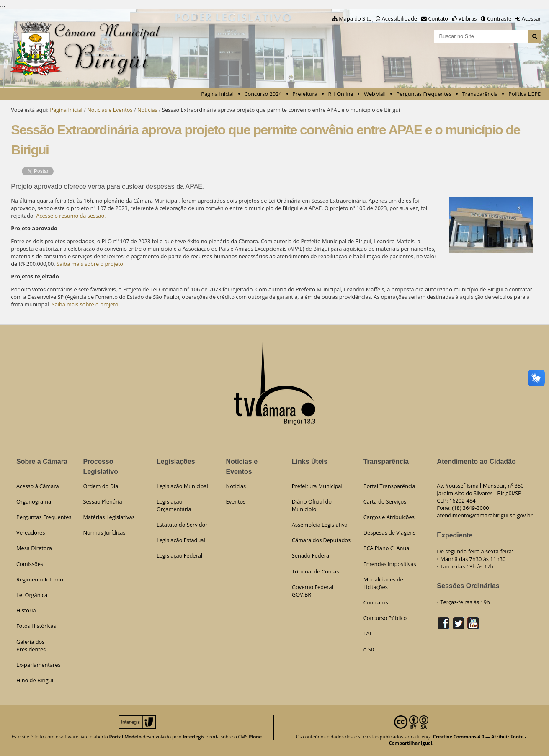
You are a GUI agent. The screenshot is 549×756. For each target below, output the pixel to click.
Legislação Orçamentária (174, 505)
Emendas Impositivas (390, 564)
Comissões (30, 564)
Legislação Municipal (182, 486)
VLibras (468, 18)
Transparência (480, 94)
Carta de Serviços (385, 501)
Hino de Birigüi (35, 680)
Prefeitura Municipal (317, 486)
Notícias (147, 110)
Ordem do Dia (101, 486)
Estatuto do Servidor (182, 525)
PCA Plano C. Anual (387, 548)
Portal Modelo (125, 737)
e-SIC (370, 649)
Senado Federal (311, 555)
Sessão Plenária (102, 501)
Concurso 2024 (263, 94)
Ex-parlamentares (39, 665)
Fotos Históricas (36, 626)
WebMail (375, 94)
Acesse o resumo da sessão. (71, 216)
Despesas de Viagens (390, 532)
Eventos (236, 501)
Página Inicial (217, 94)
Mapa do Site (355, 18)
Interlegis (193, 737)
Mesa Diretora (34, 548)
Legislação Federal (179, 555)
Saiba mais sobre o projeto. (90, 264)
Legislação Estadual (181, 540)
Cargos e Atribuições (389, 517)
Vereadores (31, 532)
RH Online (341, 94)
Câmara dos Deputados (321, 540)
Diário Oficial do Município (312, 505)
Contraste (499, 18)
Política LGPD (525, 94)
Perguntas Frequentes (424, 94)
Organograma (34, 501)
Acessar (531, 18)
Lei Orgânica (32, 595)
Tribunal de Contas (315, 571)
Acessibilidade (400, 18)
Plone (255, 737)
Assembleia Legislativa (320, 525)
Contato (438, 18)
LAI (367, 633)
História (26, 610)
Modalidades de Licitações (383, 583)
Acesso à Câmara (38, 486)
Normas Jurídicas (104, 532)
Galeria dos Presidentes (31, 645)
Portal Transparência (389, 486)
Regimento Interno (40, 579)
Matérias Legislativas (109, 517)
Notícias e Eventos (110, 110)
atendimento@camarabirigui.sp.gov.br (485, 515)
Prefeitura (305, 94)
